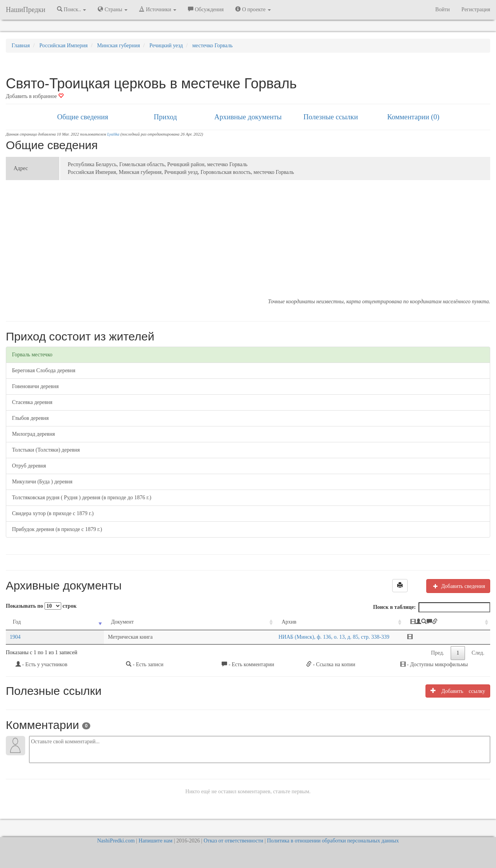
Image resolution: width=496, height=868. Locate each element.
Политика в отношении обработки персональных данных (333, 841)
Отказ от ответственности (233, 841)
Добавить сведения (458, 586)
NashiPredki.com (116, 841)
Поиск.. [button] (72, 9)
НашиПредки (26, 10)
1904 (15, 637)
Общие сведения (83, 117)
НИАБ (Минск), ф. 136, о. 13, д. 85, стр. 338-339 (219, 637)
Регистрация (476, 9)
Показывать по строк (41, 606)
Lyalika (114, 134)
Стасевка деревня (32, 402)
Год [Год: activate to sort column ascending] (17, 622)
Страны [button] (113, 9)
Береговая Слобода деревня (44, 370)
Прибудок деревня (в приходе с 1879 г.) (57, 529)
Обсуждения (206, 9)
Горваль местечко (32, 355)
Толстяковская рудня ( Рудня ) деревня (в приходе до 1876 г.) (82, 498)
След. (478, 653)
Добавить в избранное (35, 96)
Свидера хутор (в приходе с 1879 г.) (53, 513)
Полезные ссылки (331, 117)
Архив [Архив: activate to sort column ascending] (174, 622)
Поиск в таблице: (432, 607)
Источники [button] (158, 9)
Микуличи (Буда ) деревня (42, 482)
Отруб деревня (29, 466)
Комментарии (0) (413, 117)
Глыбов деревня (30, 418)
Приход (165, 117)
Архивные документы (248, 117)
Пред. (437, 653)
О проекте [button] (253, 9)
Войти (442, 9)
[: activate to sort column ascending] (448, 622)
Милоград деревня (34, 434)
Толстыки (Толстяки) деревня (46, 450)
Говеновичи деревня (35, 386)
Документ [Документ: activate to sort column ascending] (70, 622)
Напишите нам (155, 841)
